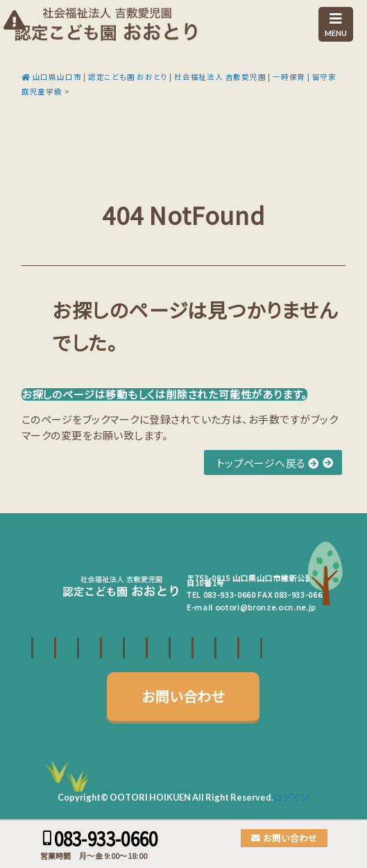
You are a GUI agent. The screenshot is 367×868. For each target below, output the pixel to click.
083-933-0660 (230, 594)
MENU (336, 25)
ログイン (291, 797)
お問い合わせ (183, 696)
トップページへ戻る (268, 463)
